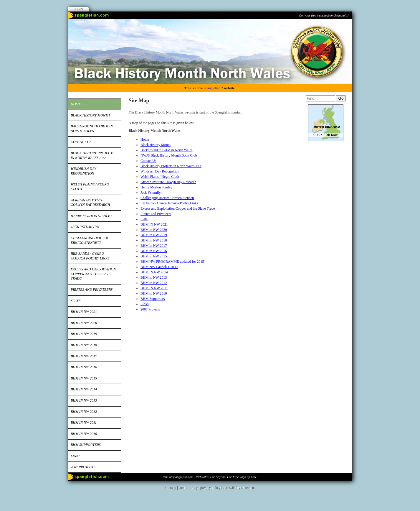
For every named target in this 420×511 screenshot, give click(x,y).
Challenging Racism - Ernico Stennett (91, 240)
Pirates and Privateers (92, 290)
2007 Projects (83, 467)
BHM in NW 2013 (84, 400)
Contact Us (81, 142)
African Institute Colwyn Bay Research (90, 203)
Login (78, 9)
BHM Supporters (86, 445)
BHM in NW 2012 (84, 412)
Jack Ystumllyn (85, 227)
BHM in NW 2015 (84, 378)
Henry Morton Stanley (91, 216)
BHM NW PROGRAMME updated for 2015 (172, 262)
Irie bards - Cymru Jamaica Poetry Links (90, 256)
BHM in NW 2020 (84, 323)
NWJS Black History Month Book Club (169, 155)
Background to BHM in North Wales (92, 129)
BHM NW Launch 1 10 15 (159, 267)
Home (76, 104)
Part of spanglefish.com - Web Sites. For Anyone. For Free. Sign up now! (210, 477)
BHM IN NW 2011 (84, 423)
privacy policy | (212, 488)
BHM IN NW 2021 (84, 312)
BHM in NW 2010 (84, 434)
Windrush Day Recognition (83, 171)
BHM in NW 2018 (84, 345)
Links (76, 456)
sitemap (171, 488)
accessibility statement (239, 488)
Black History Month (90, 115)
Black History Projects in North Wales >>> (92, 155)
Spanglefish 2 (213, 88)
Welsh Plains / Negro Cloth (90, 187)
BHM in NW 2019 (84, 334)
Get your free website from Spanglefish (324, 15)
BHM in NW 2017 (84, 356)
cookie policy (188, 488)
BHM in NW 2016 (84, 367)
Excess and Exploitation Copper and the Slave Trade (93, 274)
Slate (76, 301)
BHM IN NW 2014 (84, 389)
